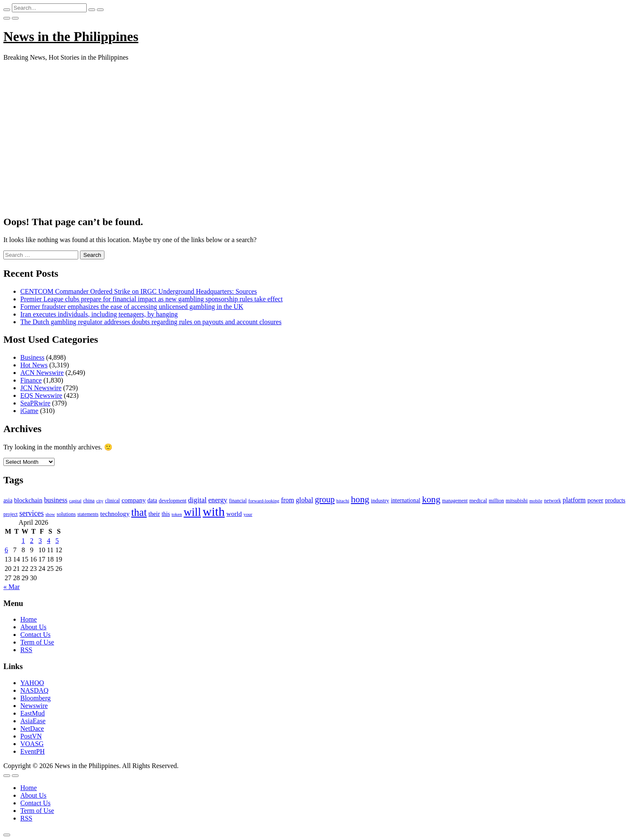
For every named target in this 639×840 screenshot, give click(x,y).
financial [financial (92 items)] (238, 501)
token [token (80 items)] (177, 514)
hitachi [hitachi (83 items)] (343, 501)
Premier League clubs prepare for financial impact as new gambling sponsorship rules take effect (151, 299)
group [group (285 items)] (325, 499)
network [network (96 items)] (552, 501)
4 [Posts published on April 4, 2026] (49, 541)
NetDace (32, 728)
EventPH (33, 751)
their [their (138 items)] (154, 514)
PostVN (31, 736)
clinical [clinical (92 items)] (112, 501)
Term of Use (37, 642)
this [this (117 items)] (166, 514)
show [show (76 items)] (50, 514)
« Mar (12, 587)
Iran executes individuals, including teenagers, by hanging (99, 314)
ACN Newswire (42, 373)
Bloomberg (36, 698)
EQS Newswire (41, 395)
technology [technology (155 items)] (115, 514)
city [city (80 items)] (100, 501)
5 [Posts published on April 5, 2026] (57, 541)
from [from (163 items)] (287, 500)
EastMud (33, 713)
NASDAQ (34, 690)
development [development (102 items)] (173, 501)
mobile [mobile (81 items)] (536, 501)
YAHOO (32, 683)
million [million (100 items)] (496, 501)
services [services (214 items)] (32, 513)
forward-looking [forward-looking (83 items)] (264, 501)
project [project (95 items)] (11, 514)
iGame (29, 411)
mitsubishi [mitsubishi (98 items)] (517, 501)
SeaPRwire (35, 403)
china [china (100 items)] (89, 501)
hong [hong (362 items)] (360, 499)
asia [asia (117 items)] (8, 500)
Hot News (34, 365)
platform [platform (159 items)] (574, 500)
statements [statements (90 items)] (88, 514)
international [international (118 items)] (406, 500)
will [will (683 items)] (192, 512)
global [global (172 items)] (304, 500)
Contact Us (36, 635)
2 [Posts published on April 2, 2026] (32, 541)
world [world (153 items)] (234, 514)
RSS (26, 650)
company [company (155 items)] (133, 500)
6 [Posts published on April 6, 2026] (6, 550)
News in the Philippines (71, 36)
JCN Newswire (41, 388)
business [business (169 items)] (56, 500)
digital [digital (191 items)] (197, 500)
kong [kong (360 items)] (431, 499)
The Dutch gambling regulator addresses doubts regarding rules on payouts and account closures (151, 322)
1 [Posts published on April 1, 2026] (23, 541)
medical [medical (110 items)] (478, 500)
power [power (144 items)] (595, 500)
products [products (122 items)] (615, 500)
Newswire (34, 706)
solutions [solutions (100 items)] (66, 514)
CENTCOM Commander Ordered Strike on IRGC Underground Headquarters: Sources (139, 291)
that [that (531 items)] (139, 512)
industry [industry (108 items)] (380, 500)
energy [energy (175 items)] (218, 500)
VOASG (32, 744)
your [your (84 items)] (248, 514)
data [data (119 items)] (152, 500)
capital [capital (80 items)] (75, 501)
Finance (31, 380)
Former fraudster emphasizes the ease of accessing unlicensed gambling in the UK (132, 307)
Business (32, 357)
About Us (33, 627)
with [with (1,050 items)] (214, 512)
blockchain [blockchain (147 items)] (28, 500)
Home (29, 619)
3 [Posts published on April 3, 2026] (40, 541)
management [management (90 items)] (455, 501)
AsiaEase (33, 721)
